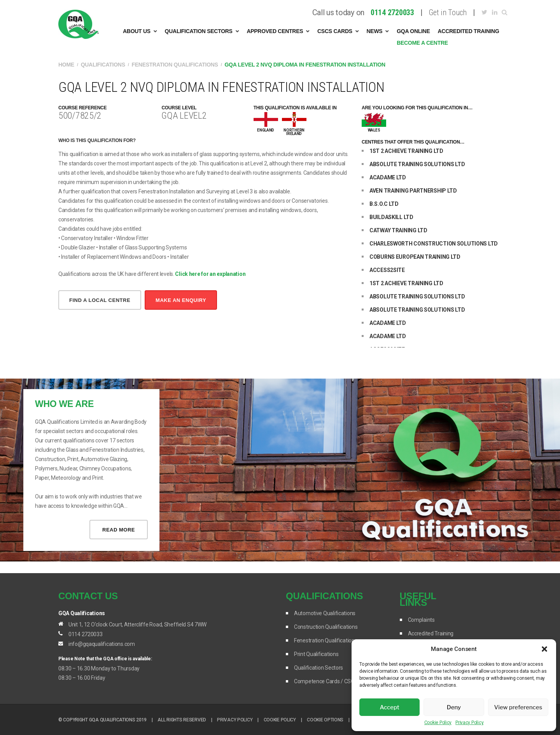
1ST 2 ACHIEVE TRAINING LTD (406, 151)
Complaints (421, 620)
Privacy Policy (469, 723)
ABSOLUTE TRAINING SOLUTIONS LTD (417, 164)
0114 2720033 (86, 634)
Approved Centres (275, 31)
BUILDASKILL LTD (391, 217)
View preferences (518, 707)
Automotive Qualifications (325, 613)
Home (66, 65)
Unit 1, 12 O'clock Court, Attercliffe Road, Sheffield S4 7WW (137, 624)
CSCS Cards (335, 31)
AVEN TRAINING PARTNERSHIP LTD (413, 191)
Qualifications (103, 65)
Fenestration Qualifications (175, 65)
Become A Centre (422, 43)
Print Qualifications (316, 654)
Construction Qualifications (326, 627)
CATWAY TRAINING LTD (398, 230)
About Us (137, 31)
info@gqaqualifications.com (102, 644)
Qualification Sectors (199, 31)
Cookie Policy (438, 723)
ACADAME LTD (388, 177)
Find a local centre (100, 300)
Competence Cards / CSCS (326, 681)
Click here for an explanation (210, 274)
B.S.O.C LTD (384, 204)
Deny (454, 707)
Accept (390, 707)
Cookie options (325, 720)
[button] (544, 649)
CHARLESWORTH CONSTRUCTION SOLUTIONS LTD (434, 244)
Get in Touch (448, 13)
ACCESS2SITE (387, 270)
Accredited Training (469, 31)
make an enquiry (181, 300)
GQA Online (413, 31)
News (375, 31)
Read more (119, 530)
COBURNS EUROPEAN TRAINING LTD (415, 257)
